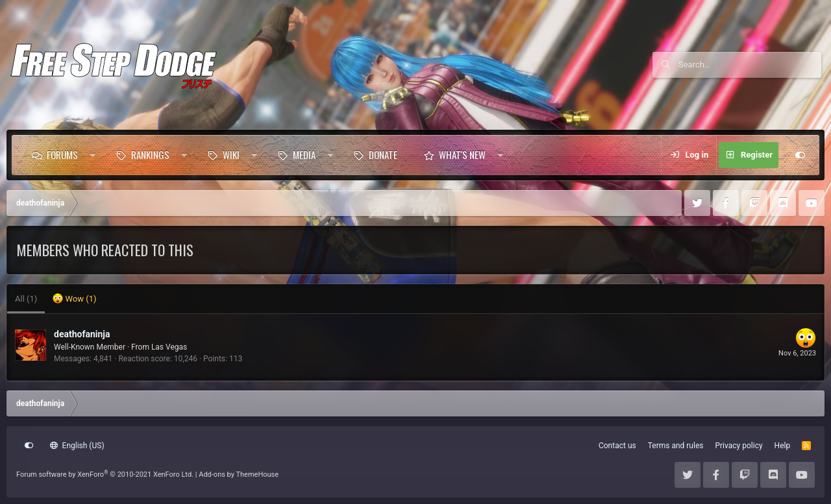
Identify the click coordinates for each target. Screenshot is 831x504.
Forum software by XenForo (105, 474)
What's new (462, 154)
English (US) (77, 446)
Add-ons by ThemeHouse (239, 474)
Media (304, 154)
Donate (383, 154)
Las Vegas (169, 347)
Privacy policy (738, 446)
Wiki (231, 154)
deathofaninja (82, 334)
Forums (62, 154)
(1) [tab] (26, 299)
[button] (93, 155)
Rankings (150, 154)
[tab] (74, 299)
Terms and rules (676, 446)
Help (783, 446)
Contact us (617, 446)
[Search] (750, 65)
